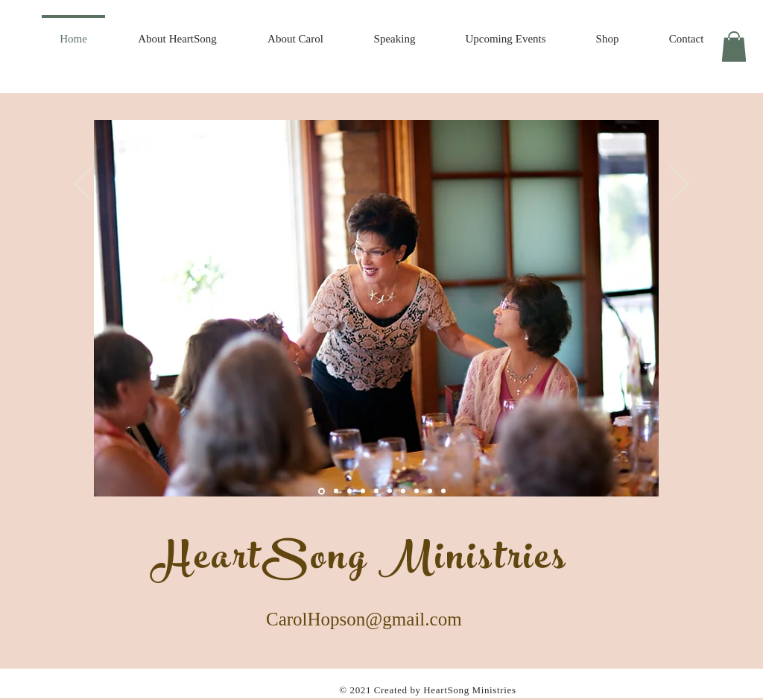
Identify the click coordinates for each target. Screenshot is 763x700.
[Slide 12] (430, 491)
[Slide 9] (376, 491)
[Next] (679, 185)
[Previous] (84, 185)
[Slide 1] (322, 491)
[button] (734, 47)
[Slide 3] (363, 491)
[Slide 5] (349, 491)
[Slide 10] (403, 491)
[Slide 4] (336, 491)
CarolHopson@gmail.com (364, 621)
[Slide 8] (390, 491)
